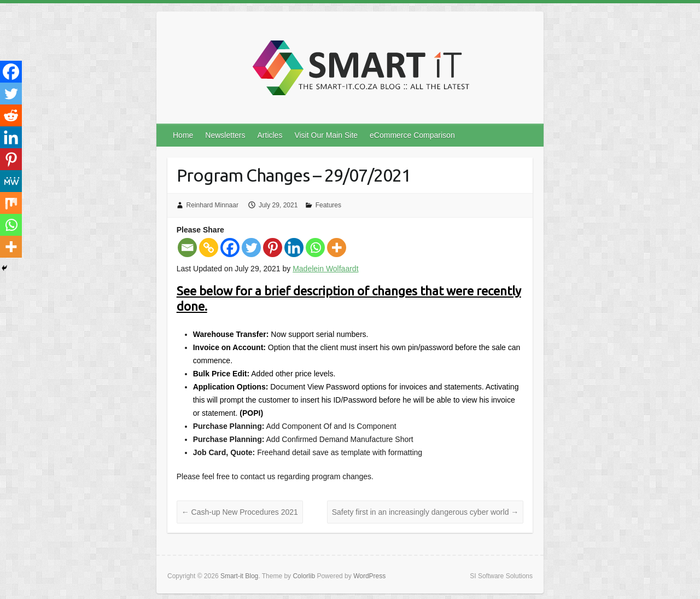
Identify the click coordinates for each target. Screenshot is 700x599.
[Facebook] (230, 248)
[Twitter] (251, 248)
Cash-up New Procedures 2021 (240, 512)
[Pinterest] (273, 248)
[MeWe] (11, 181)
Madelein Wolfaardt (325, 269)
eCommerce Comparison (412, 135)
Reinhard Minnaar (212, 205)
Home (183, 135)
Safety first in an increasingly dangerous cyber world (425, 512)
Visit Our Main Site (326, 135)
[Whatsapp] (315, 248)
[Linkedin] (294, 248)
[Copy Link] (209, 248)
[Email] (187, 248)
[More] (337, 248)
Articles (270, 135)
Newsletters (225, 135)
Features (328, 205)
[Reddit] (11, 115)
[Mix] (11, 203)
